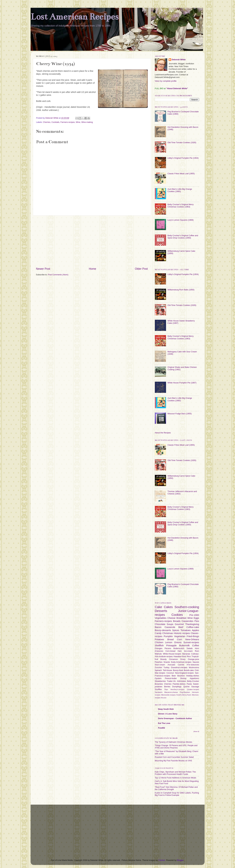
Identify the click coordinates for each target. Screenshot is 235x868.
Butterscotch (179, 648)
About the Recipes (163, 433)
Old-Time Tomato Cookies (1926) (182, 143)
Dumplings (177, 687)
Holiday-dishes (193, 676)
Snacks (167, 662)
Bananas (186, 654)
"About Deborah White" (177, 89)
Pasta (189, 684)
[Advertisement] (92, 241)
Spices (176, 630)
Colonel (162, 860)
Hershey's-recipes (177, 689)
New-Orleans (192, 639)
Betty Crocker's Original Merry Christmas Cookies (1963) (181, 206)
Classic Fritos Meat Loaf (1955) (181, 174)
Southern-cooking (187, 607)
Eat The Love (164, 723)
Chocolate (160, 624)
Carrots (181, 665)
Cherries (47, 122)
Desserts (161, 611)
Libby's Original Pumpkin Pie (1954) (183, 158)
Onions (178, 642)
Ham (180, 651)
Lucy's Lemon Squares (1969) (181, 220)
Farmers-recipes (68, 122)
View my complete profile (166, 81)
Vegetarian (180, 636)
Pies (197, 621)
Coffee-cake (193, 627)
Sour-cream (160, 665)
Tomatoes (186, 630)
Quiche (186, 687)
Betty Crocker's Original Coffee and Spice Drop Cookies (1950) (183, 237)
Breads (177, 621)
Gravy (183, 659)
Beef (181, 627)
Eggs (196, 618)
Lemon (169, 642)
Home (92, 269)
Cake (159, 607)
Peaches (159, 662)
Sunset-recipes (191, 642)
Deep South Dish (166, 709)
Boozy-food (178, 670)
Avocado (171, 665)
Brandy (164, 659)
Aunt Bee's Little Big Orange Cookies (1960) (180, 190)
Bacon (158, 627)
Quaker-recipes (193, 689)
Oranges (159, 648)
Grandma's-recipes (179, 668)
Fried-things (193, 636)
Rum (197, 651)
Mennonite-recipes (168, 695)
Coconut (170, 673)
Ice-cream (188, 651)
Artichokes (181, 681)
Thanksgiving (192, 624)
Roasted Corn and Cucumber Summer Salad (174, 757)
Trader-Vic (171, 681)
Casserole (170, 627)
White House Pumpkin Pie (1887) (182, 383)
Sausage (195, 687)
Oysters (158, 678)
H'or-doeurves (193, 665)
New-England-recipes (184, 673)
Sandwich (159, 692)
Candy (158, 633)
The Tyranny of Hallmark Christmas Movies (174, 742)
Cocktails (55, 122)
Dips (166, 689)
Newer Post (43, 269)
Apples (195, 630)
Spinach (158, 670)
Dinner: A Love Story (168, 714)
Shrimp (183, 678)
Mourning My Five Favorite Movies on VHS (173, 761)
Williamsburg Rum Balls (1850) (181, 290)
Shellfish (159, 645)
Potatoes (160, 639)
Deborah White (179, 60)
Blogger (180, 860)
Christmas (168, 633)
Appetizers (194, 678)
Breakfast (181, 618)
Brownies (159, 684)
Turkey (167, 668)
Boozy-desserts (163, 630)
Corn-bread (170, 651)
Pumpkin (168, 636)
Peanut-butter (171, 678)
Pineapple (171, 645)
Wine (78, 122)
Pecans (168, 648)
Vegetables (161, 618)
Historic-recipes (182, 633)
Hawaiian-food (180, 657)
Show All (196, 731)
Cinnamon (173, 659)
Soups (170, 624)
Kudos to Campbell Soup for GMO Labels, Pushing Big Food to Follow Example (177, 794)
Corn (179, 639)
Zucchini (159, 668)
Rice (189, 657)
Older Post (141, 269)
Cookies (177, 615)
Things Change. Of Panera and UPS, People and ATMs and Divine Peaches (176, 747)
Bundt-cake (189, 670)
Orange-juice (193, 659)
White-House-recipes (172, 654)
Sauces (196, 662)
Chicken (159, 642)
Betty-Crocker (193, 681)
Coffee (196, 645)
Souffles (158, 689)
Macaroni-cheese (171, 692)
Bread (171, 639)
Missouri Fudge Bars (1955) (180, 414)
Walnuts (158, 654)
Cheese (171, 618)
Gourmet (179, 624)
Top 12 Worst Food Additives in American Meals (176, 778)
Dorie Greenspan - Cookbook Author (175, 718)
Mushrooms (194, 668)
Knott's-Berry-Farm (184, 695)
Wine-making (87, 122)
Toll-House (167, 670)
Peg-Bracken (185, 692)
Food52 (162, 728)
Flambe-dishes (179, 684)
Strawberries (160, 681)
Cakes (168, 607)
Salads (190, 648)
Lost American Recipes (75, 17)
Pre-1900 (194, 615)
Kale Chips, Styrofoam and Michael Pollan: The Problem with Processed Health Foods (175, 773)
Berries (167, 687)
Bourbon (181, 676)
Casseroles (187, 621)
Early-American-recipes (181, 662)
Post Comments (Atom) (58, 275)
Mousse (164, 698)
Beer (174, 676)
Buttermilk (184, 645)
